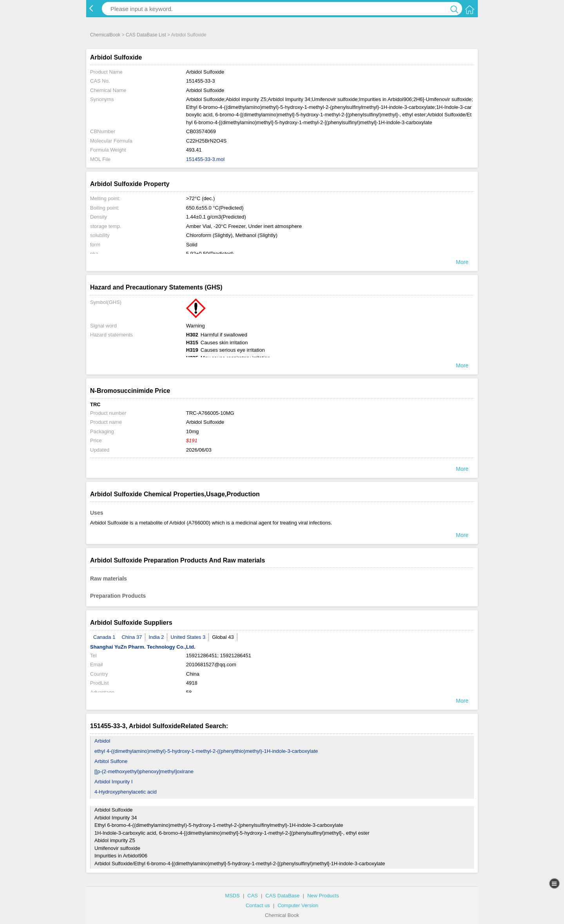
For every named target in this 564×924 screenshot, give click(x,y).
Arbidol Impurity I (114, 782)
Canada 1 (104, 637)
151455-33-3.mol (205, 159)
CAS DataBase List (146, 35)
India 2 (156, 637)
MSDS (233, 896)
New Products (323, 896)
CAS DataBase (283, 896)
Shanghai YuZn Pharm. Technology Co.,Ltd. (143, 647)
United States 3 (188, 637)
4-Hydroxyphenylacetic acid (126, 792)
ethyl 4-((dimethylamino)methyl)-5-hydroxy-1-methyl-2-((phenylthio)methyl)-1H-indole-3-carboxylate (206, 751)
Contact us (258, 905)
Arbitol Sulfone (111, 761)
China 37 (132, 637)
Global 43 (223, 637)
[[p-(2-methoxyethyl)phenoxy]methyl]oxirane (144, 771)
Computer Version (298, 905)
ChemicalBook (105, 35)
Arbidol (102, 741)
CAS (253, 896)
